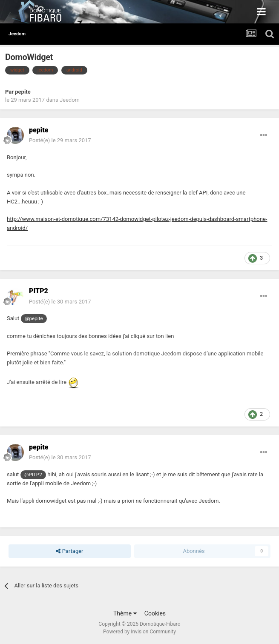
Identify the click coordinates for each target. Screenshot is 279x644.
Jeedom (70, 100)
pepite (23, 92)
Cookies (155, 613)
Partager (69, 551)
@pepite (34, 318)
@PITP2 (33, 475)
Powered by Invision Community (139, 632)
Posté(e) (60, 140)
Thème (125, 613)
